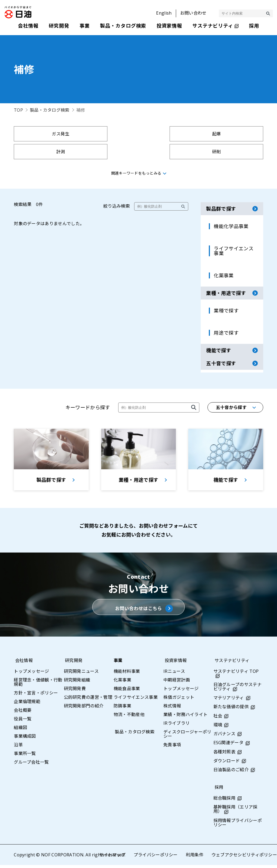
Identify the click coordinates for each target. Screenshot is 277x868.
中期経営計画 (177, 683)
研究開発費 (75, 691)
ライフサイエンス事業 (136, 700)
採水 (170, 152)
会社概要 (23, 713)
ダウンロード (227, 764)
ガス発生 (44, 134)
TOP (18, 110)
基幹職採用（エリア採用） (235, 812)
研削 (233, 134)
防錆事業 (122, 709)
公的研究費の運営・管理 (88, 700)
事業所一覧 (25, 756)
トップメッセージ (32, 674)
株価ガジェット (179, 700)
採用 (218, 790)
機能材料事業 (127, 674)
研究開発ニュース (81, 674)
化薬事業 (122, 683)
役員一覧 (23, 722)
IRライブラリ (177, 726)
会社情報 (23, 663)
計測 (170, 134)
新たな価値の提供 (231, 710)
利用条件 (194, 858)
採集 (107, 152)
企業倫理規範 (27, 704)
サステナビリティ (231, 663)
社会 (218, 719)
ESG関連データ (229, 746)
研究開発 (73, 663)
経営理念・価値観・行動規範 (38, 685)
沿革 (18, 748)
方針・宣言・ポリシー (36, 696)
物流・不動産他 (129, 717)
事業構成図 (25, 739)
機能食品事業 (127, 691)
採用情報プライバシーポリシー (238, 826)
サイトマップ (112, 858)
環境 (218, 728)
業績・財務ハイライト (185, 717)
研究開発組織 (77, 683)
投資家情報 (174, 663)
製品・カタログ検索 (50, 110)
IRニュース (174, 674)
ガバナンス (225, 737)
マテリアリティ (229, 701)
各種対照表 (225, 755)
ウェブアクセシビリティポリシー (244, 858)
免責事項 (172, 748)
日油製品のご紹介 (231, 773)
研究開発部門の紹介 (84, 709)
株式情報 (172, 709)
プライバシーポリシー (155, 858)
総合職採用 (225, 801)
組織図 (20, 730)
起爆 (107, 134)
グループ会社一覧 (31, 765)
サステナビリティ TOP (236, 674)
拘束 (44, 152)
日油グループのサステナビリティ (238, 690)
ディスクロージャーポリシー (187, 737)
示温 (233, 152)
